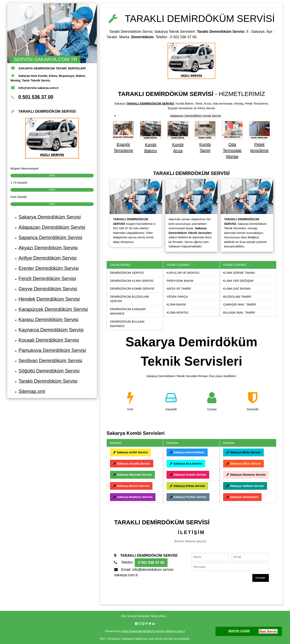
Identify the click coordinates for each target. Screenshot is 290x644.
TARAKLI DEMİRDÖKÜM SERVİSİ (150, 103)
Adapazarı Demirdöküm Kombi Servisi (195, 116)
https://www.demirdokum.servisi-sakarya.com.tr (153, 631)
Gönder (261, 578)
